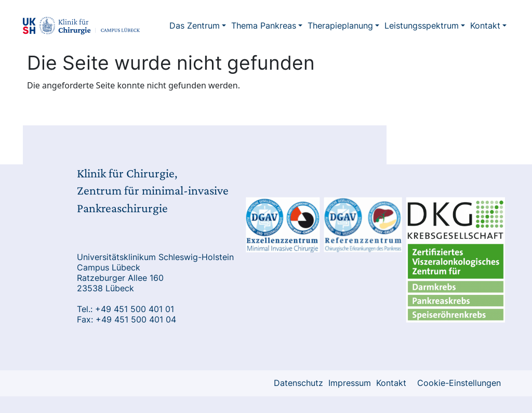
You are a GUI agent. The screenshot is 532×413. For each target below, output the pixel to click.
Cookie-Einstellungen (459, 383)
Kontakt (391, 383)
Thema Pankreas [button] (264, 25)
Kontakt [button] (485, 25)
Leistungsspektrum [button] (422, 25)
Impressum (350, 383)
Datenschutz (298, 383)
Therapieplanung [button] (340, 25)
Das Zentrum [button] (195, 25)
